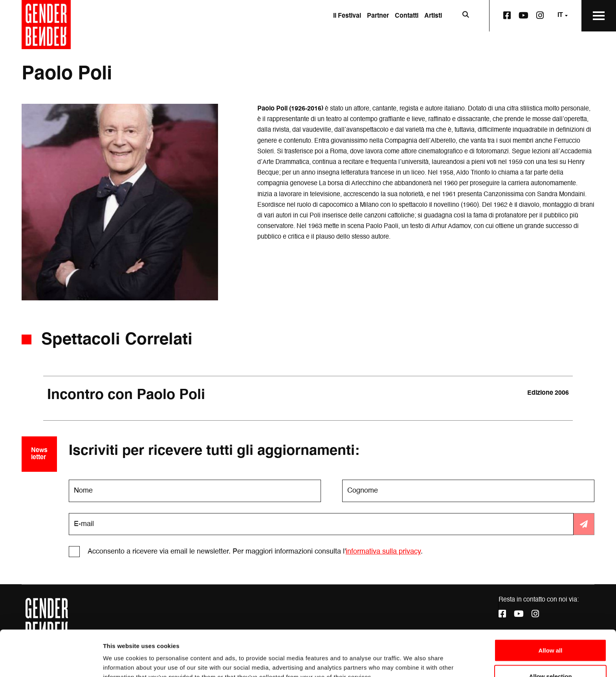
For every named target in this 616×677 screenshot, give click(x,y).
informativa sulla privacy (383, 552)
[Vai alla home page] (46, 25)
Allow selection (550, 630)
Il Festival (347, 16)
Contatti (407, 16)
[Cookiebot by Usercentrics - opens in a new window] (51, 662)
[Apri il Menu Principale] (599, 16)
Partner (378, 16)
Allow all (551, 604)
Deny (551, 656)
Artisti (433, 16)
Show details (412, 657)
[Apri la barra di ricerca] (466, 16)
